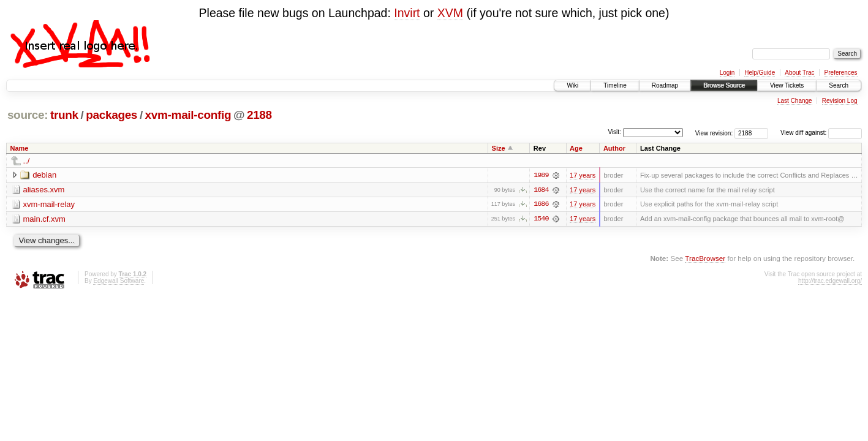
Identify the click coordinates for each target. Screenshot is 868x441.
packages (111, 115)
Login (727, 73)
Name (20, 148)
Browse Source (724, 85)
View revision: (714, 133)
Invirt (407, 13)
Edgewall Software (119, 281)
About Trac (799, 73)
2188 (259, 115)
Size (499, 148)
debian (44, 175)
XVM (450, 13)
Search (839, 85)
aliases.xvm (44, 190)
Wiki (572, 85)
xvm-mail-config (188, 115)
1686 (541, 205)
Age (576, 148)
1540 (541, 219)
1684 (541, 190)
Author (614, 148)
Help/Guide (760, 73)
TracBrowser (705, 259)
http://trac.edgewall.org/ (830, 281)
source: (28, 115)
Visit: (614, 132)
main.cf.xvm (44, 219)
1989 (541, 175)
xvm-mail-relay (49, 204)
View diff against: (821, 133)
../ (27, 161)
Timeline (615, 85)
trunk (64, 115)
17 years (583, 175)
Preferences (841, 73)
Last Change (795, 101)
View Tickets (787, 85)
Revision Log (840, 101)
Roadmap (665, 85)
